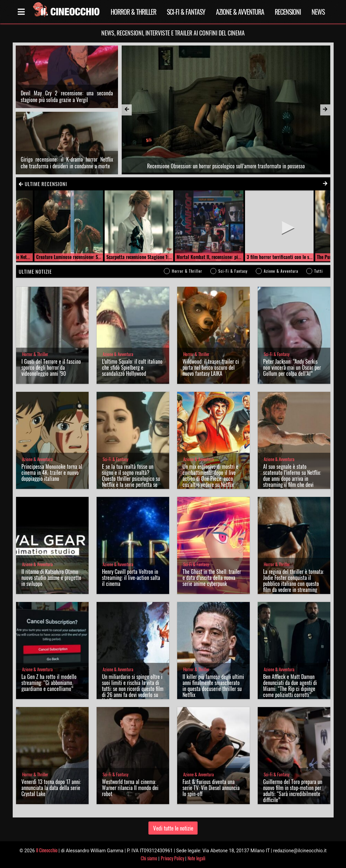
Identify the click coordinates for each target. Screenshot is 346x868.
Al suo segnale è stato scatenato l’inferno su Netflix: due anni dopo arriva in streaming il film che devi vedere (292, 479)
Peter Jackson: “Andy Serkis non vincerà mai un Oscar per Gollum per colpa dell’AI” (292, 367)
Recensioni (288, 12)
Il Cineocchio (47, 850)
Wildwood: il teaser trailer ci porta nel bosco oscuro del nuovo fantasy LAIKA (211, 367)
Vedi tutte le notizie (173, 828)
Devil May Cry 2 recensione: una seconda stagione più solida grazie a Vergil (67, 96)
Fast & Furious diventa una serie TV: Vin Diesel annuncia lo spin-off (211, 788)
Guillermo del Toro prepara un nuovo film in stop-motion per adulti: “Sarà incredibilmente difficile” (293, 791)
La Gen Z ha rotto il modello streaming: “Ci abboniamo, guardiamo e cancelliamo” (49, 683)
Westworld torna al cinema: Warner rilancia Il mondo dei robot (130, 788)
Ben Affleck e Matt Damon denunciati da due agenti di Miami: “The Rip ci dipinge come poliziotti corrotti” (290, 686)
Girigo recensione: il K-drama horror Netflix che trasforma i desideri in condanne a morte (67, 163)
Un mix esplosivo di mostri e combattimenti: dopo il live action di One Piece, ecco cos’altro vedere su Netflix (210, 475)
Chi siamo (149, 858)
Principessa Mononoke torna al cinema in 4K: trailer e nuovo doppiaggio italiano (52, 472)
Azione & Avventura (240, 12)
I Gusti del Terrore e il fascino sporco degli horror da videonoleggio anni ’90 (51, 367)
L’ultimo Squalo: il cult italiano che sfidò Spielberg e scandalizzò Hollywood (132, 367)
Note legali (196, 858)
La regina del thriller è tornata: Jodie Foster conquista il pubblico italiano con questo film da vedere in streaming (294, 581)
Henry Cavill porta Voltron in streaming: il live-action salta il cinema (131, 578)
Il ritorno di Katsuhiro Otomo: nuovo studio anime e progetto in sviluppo (51, 578)
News (318, 12)
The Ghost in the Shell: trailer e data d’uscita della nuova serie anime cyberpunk (212, 578)
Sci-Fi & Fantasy (186, 12)
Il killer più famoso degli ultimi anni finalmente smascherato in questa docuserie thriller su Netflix (213, 686)
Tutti (319, 271)
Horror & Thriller (133, 12)
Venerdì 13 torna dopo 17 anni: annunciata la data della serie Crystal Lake (51, 788)
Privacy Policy (172, 858)
